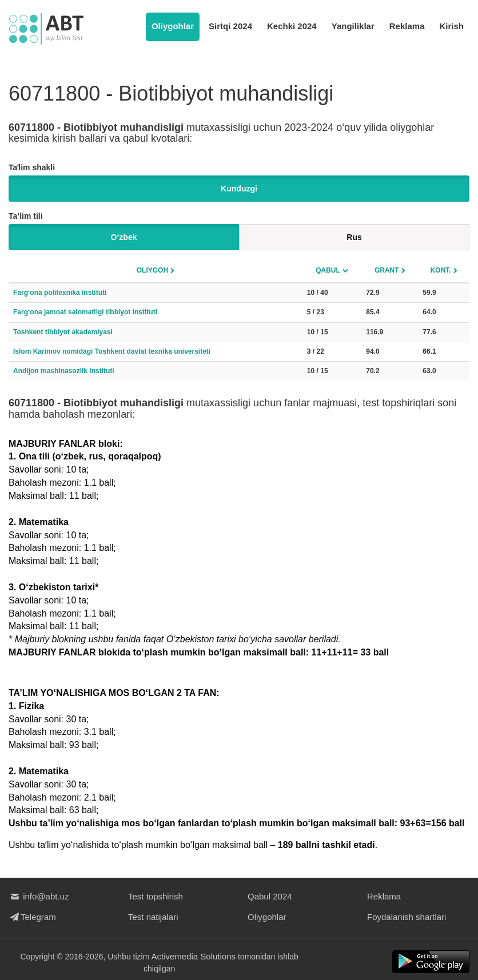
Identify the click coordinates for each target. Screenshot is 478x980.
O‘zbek (124, 237)
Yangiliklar (353, 26)
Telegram (32, 917)
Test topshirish (156, 896)
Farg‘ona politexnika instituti (60, 293)
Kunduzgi (239, 189)
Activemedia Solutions (194, 956)
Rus (354, 237)
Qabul (328, 270)
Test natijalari (153, 917)
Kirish (451, 26)
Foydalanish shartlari (407, 917)
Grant (387, 270)
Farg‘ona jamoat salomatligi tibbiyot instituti (85, 312)
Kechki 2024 (292, 26)
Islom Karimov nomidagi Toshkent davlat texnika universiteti (112, 351)
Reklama (407, 26)
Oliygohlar (173, 26)
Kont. (441, 270)
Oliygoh (152, 270)
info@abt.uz (39, 896)
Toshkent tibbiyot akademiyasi (63, 332)
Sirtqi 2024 (230, 26)
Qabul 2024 (270, 896)
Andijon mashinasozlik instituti (64, 371)
